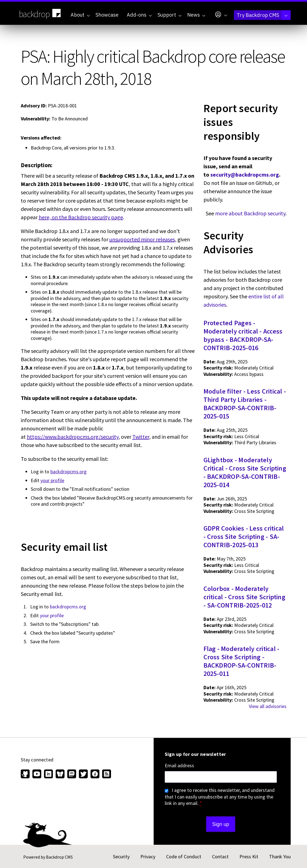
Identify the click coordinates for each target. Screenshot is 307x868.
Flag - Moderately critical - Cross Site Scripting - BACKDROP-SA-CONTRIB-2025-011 (242, 661)
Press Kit (249, 857)
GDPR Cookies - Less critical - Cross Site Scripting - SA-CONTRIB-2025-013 (244, 537)
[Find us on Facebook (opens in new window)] (95, 774)
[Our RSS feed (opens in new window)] (106, 774)
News (196, 15)
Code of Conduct (184, 857)
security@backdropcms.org (245, 175)
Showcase (107, 15)
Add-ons (139, 15)
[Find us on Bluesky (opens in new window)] (60, 774)
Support (170, 15)
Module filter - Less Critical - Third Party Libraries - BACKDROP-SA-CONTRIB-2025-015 (245, 404)
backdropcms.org (69, 472)
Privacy (148, 857)
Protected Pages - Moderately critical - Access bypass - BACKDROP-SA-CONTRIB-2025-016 (243, 335)
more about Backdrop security (250, 213)
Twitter (141, 437)
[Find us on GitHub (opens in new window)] (26, 774)
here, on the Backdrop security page (81, 217)
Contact (220, 857)
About (80, 15)
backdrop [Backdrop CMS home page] (41, 14)
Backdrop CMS (59, 857)
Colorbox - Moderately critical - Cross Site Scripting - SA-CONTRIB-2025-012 (244, 597)
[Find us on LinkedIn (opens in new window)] (48, 774)
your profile (52, 480)
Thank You (280, 857)
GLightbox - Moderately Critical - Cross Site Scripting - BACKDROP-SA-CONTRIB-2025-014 (245, 472)
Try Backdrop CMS (262, 15)
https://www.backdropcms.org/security (73, 437)
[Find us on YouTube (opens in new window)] (37, 774)
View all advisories (268, 706)
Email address (179, 766)
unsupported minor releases (142, 239)
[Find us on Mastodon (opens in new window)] (72, 774)
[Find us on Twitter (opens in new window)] (83, 774)
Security (121, 857)
